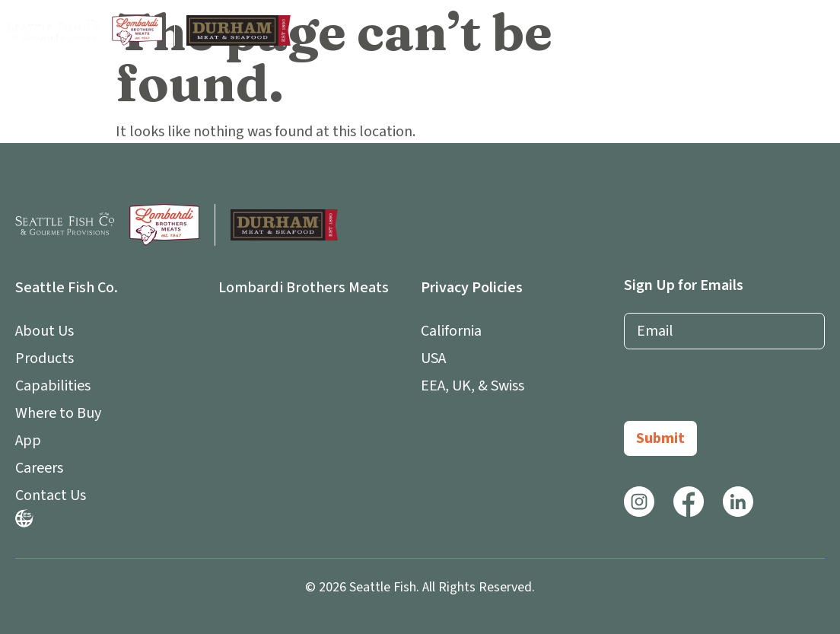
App (32, 441)
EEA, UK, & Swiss (473, 386)
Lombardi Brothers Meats (304, 288)
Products (45, 358)
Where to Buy (58, 413)
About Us (48, 331)
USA (433, 358)
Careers (39, 468)
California (451, 331)
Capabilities (53, 386)
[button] (820, 31)
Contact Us (51, 495)
